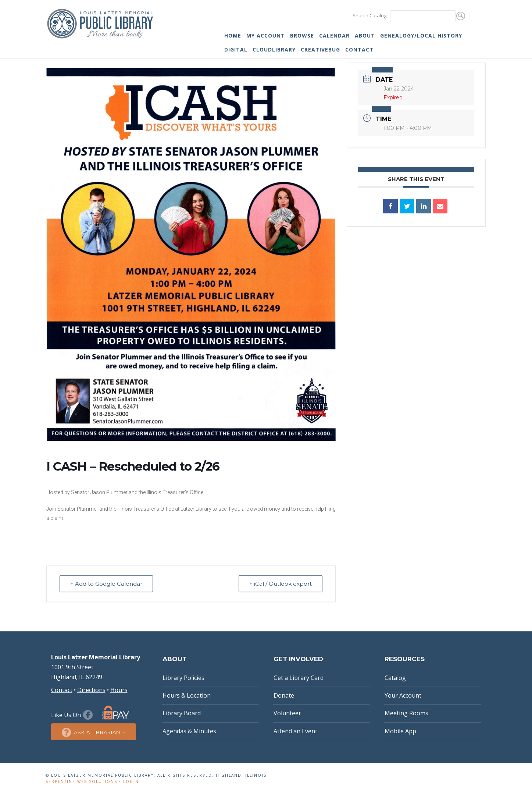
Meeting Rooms (406, 713)
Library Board (182, 713)
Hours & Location (187, 695)
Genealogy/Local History (421, 36)
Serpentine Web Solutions (81, 781)
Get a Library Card (299, 678)
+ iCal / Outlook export (281, 584)
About (365, 36)
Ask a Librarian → (94, 732)
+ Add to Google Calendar (106, 584)
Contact (359, 49)
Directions (91, 690)
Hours (119, 690)
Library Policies (183, 678)
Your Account (403, 695)
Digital (236, 49)
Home (233, 36)
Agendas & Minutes (189, 731)
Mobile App (400, 731)
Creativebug (320, 49)
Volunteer (287, 713)
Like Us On (73, 715)
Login (131, 781)
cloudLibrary (274, 49)
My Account (266, 36)
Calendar (334, 36)
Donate (284, 695)
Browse (302, 36)
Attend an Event (295, 731)
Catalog (395, 678)
